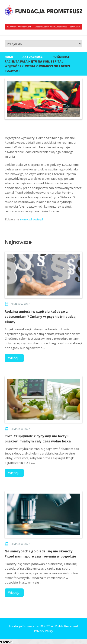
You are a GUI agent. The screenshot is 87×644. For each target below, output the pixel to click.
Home (9, 57)
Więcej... (14, 358)
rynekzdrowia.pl (32, 219)
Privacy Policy (44, 631)
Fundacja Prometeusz (24, 626)
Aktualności (33, 57)
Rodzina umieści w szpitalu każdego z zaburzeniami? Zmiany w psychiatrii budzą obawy (40, 317)
